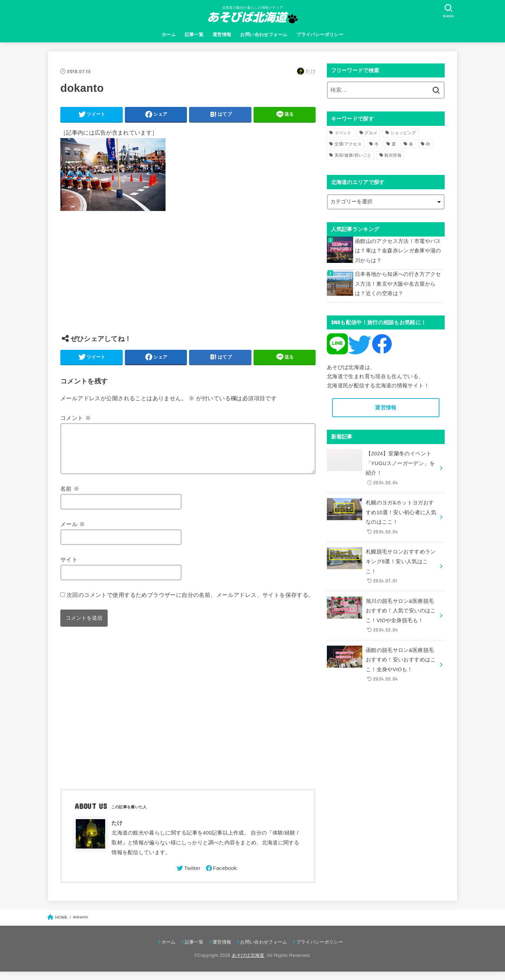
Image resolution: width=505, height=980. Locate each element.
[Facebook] (221, 877)
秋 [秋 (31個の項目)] (428, 144)
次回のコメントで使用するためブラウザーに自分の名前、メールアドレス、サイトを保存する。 (190, 603)
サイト (69, 568)
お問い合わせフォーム (264, 35)
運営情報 (222, 35)
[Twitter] (188, 877)
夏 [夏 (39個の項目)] (394, 144)
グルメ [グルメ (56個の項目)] (371, 133)
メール (73, 532)
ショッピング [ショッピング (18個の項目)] (403, 133)
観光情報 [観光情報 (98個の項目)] (393, 155)
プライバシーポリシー (320, 35)
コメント (76, 418)
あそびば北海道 (248, 964)
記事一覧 (194, 35)
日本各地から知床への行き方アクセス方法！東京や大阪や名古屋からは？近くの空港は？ (398, 284)
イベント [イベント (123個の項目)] (343, 133)
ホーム (169, 35)
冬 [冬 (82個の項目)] (377, 144)
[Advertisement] (188, 278)
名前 (70, 497)
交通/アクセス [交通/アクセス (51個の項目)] (348, 144)
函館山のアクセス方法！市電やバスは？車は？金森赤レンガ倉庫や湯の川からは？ (398, 251)
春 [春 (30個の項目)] (411, 144)
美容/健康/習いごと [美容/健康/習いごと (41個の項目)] (353, 155)
